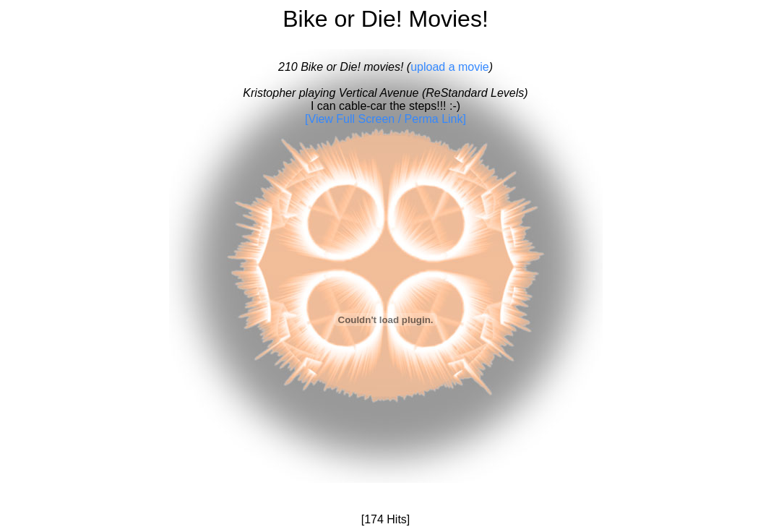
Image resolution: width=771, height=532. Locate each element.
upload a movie (450, 67)
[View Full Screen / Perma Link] (385, 119)
